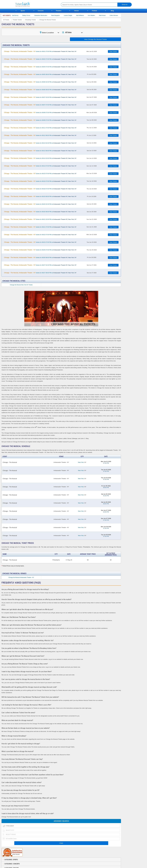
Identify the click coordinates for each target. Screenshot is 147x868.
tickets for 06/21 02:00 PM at (40, 219)
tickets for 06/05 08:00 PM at (40, 74)
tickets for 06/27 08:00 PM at (40, 273)
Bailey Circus (30, 15)
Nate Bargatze (59, 15)
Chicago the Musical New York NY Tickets (21, 285)
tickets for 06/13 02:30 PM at (40, 143)
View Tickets (113, 52)
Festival (94, 11)
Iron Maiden (95, 15)
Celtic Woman (117, 15)
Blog (112, 11)
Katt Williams (83, 15)
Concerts (41, 11)
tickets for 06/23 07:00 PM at (40, 242)
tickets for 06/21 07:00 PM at (40, 227)
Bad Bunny (19, 15)
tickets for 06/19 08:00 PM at (40, 196)
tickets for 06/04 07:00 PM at (40, 67)
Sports (23, 11)
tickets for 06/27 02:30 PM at (40, 265)
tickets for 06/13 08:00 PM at (40, 151)
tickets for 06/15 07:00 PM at (40, 174)
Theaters (59, 11)
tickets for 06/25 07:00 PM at (40, 250)
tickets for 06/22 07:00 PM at (40, 235)
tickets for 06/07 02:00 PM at (40, 97)
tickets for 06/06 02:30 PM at (40, 82)
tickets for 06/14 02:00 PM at (40, 158)
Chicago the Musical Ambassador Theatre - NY (21, 577)
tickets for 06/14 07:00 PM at (40, 166)
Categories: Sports (11, 860)
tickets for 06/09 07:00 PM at (40, 120)
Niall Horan (106, 15)
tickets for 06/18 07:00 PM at (40, 189)
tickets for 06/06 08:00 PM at (40, 90)
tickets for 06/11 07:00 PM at (40, 128)
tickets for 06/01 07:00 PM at (40, 51)
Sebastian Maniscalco (44, 15)
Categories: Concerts (12, 864)
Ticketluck (36, 4)
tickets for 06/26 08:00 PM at (40, 257)
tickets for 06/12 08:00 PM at (40, 135)
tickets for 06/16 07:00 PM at (40, 181)
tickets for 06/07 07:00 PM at (40, 105)
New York (81, 462)
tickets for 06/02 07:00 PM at (40, 59)
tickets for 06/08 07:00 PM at (40, 112)
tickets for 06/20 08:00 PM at (40, 212)
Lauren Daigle (71, 15)
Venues (76, 11)
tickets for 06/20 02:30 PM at (40, 204)
